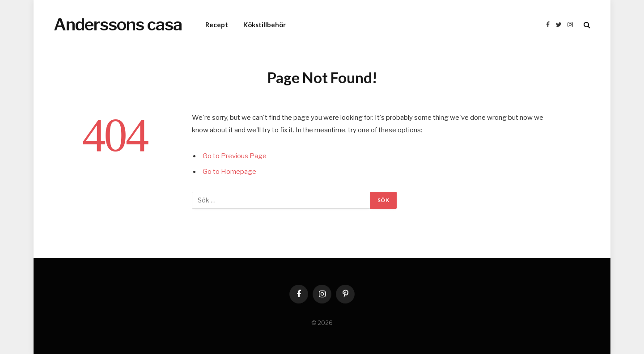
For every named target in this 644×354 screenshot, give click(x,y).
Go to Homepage (229, 172)
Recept (217, 25)
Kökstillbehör (265, 25)
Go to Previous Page (235, 156)
